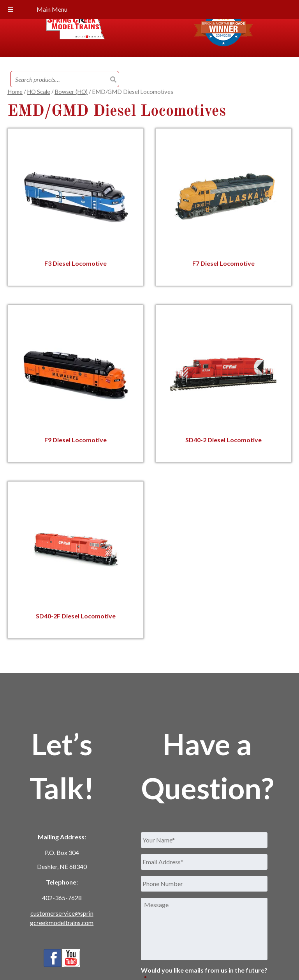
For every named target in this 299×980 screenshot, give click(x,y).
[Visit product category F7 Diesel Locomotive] (223, 207)
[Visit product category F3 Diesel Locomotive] (76, 207)
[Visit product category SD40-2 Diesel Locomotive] (223, 384)
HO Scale (39, 92)
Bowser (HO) (71, 92)
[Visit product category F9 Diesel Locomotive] (76, 384)
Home (15, 92)
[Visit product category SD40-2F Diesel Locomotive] (76, 560)
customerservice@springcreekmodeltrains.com (62, 918)
